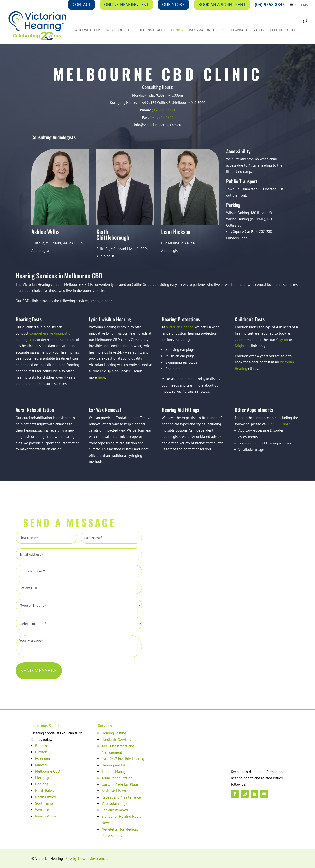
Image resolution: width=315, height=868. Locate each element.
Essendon (43, 758)
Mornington (44, 778)
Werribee (42, 810)
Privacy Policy (46, 816)
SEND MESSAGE (39, 671)
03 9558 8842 (279, 424)
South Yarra (44, 803)
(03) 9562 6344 (161, 117)
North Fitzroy (46, 797)
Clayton (282, 340)
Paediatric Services (116, 740)
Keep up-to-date (284, 31)
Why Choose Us (119, 31)
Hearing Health (152, 31)
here (102, 377)
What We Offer (87, 31)
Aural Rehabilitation (117, 778)
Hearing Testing (114, 733)
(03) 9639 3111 (164, 110)
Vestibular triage (114, 804)
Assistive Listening (116, 791)
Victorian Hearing (180, 327)
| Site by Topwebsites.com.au (86, 859)
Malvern (41, 765)
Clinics (177, 31)
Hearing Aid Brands (247, 31)
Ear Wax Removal (115, 810)
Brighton (242, 346)
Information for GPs (207, 31)
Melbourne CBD (48, 771)
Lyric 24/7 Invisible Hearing (123, 759)
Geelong (42, 784)
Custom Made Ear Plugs (120, 784)
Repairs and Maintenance (121, 797)
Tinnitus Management (119, 772)
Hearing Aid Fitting (117, 765)
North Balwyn (46, 791)
